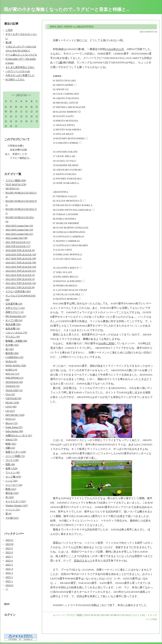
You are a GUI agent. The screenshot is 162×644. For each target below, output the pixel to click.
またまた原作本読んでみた (20, 67)
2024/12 (9, 585)
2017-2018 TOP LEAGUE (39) (21, 259)
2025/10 (9, 544)
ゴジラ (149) (12, 460)
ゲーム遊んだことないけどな (21, 55)
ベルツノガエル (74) (16, 333)
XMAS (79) (11, 440)
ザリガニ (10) (13, 337)
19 (26, 116)
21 (37, 116)
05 (26, 107)
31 (16, 126)
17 (16, 116)
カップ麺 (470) (13, 477)
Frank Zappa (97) (14, 427)
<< (13, 95)
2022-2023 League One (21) (19, 234)
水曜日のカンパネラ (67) (19, 436)
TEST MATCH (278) (16, 184)
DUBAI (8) (11, 361)
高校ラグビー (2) (14, 312)
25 (21, 121)
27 (32, 121)
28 (37, 121)
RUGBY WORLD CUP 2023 (116, 615)
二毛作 (9, 30)
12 (26, 111)
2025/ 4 (9, 569)
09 (11, 111)
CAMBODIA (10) (14, 357)
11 (21, 111)
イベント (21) (13, 510)
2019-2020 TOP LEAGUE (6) (20, 250)
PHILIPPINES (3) (14, 378)
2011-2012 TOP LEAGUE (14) (21, 283)
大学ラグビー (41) (15, 308)
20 (32, 116)
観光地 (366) (12, 353)
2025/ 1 (9, 581)
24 (16, 121)
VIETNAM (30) (13, 398)
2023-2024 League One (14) (19, 230)
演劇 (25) (10, 448)
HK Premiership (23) (16, 316)
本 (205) (10, 497)
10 (16, 111)
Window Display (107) (17, 506)
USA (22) (10, 394)
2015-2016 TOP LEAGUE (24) (21, 267)
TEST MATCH (92, 615)
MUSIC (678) (12, 403)
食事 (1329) (11, 468)
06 (32, 107)
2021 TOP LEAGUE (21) (18, 242)
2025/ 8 (9, 552)
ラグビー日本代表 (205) (18, 291)
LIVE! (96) (11, 407)
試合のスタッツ (83, 561)
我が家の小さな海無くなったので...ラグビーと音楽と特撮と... (67, 9)
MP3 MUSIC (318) (15, 415)
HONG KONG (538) (16, 365)
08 (6, 111)
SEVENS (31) (12, 188)
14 (37, 111)
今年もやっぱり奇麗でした (20, 75)
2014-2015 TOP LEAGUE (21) (21, 271)
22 (6, 121)
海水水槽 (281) (13, 324)
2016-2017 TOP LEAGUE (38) (21, 263)
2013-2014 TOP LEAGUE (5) (20, 275)
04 (21, 107)
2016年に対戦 (106, 343)
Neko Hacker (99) (14, 431)
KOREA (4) (11, 370)
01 (6, 107)
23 (11, 121)
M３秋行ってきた (15, 80)
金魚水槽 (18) (13, 329)
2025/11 (9, 540)
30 (11, 126)
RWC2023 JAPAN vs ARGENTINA (72, 27)
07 (37, 107)
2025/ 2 (9, 577)
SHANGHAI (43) (14, 382)
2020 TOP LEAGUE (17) (18, 246)
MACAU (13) (12, 374)
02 (11, 107)
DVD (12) (10, 419)
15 (6, 116)
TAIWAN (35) (12, 386)
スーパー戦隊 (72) (15, 456)
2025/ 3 (9, 573)
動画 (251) (11, 489)
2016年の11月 (116, 49)
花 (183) (10, 349)
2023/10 (21, 95)
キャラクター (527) (16, 501)
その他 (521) (12, 518)
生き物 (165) (12, 345)
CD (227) (10, 411)
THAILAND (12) (14, 390)
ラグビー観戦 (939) (16, 180)
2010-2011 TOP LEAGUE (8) (20, 287)
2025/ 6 (9, 561)
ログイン (10, 615)
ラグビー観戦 (75, 615)
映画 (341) (11, 444)
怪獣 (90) (10, 464)
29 (6, 126)
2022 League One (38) (16, 238)
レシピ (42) (11, 481)
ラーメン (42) (13, 472)
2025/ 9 (9, 548)
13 (32, 111)
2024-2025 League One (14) (19, 226)
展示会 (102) (12, 493)
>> (29, 95)
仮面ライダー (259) (16, 452)
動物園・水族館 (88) (16, 341)
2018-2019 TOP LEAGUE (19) (21, 254)
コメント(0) (139, 615)
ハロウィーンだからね (18, 71)
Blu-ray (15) (12, 423)
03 (16, 107)
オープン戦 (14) (14, 320)
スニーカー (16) (14, 485)
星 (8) (8, 514)
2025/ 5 (9, 565)
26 (26, 121)
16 (11, 116)
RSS (7, 604)
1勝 (60, 62)
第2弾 (9, 42)
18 (21, 116)
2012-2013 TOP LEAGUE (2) (20, 279)
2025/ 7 (9, 557)
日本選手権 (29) (14, 304)
